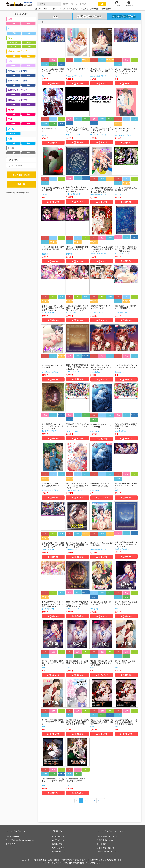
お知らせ (11, 844)
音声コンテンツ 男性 (18, 80)
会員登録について (60, 851)
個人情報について (106, 840)
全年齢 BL (29, 43)
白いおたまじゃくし (122, 313)
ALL (55, 16)
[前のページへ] (77, 801)
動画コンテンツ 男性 (18, 100)
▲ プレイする (126, 83)
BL (9, 28)
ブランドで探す (15, 165)
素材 (10, 138)
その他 (11, 148)
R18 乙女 (14, 46)
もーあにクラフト (48, 313)
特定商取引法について (107, 836)
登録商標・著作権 (106, 848)
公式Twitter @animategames (21, 840)
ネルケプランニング (73, 194)
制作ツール (13, 133)
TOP (42, 22)
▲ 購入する (53, 83)
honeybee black (72, 431)
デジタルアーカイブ (17, 51)
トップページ (13, 836)
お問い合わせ (58, 840)
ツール (11, 129)
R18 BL (29, 46)
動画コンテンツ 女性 (18, 90)
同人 (10, 38)
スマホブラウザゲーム (124, 16)
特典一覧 (21, 184)
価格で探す (13, 160)
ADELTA (44, 135)
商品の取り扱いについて (108, 851)
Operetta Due (95, 372)
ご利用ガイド (58, 836)
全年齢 (13, 23)
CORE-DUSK (95, 431)
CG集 (10, 119)
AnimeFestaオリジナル (74, 76)
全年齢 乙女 (14, 43)
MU (43, 76)
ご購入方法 (57, 844)
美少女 (11, 109)
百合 (10, 61)
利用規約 (102, 844)
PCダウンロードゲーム (90, 16)
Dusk (116, 490)
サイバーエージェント (74, 135)
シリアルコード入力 (21, 175)
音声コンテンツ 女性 (18, 71)
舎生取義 (118, 194)
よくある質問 (58, 848)
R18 (29, 23)
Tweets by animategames (18, 193)
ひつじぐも (94, 609)
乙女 (10, 19)
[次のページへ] (103, 801)
